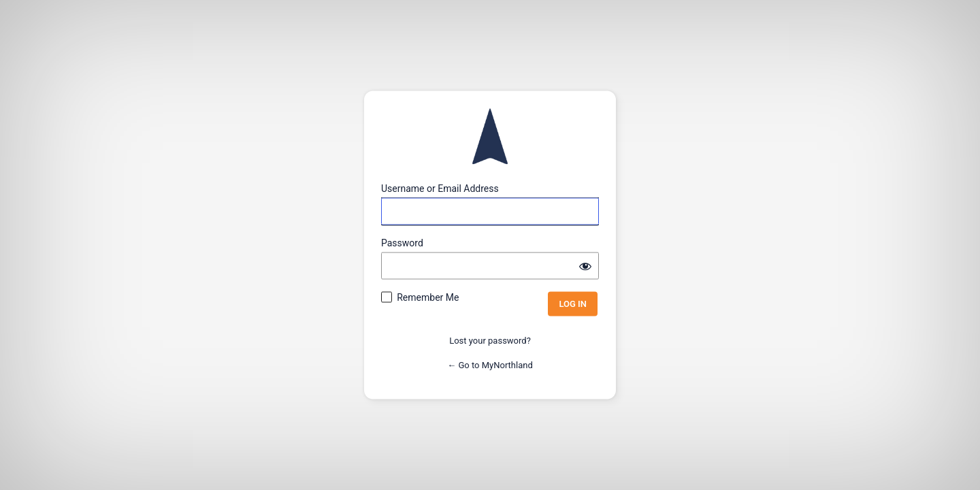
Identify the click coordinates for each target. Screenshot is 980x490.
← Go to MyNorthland (490, 364)
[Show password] (585, 266)
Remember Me (428, 297)
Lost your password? (490, 341)
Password (402, 243)
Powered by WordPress (490, 137)
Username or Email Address (440, 189)
